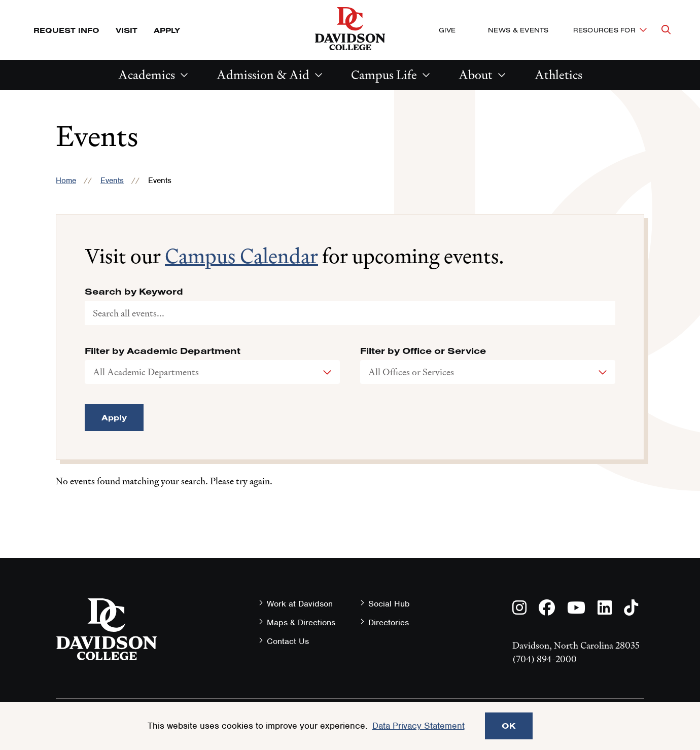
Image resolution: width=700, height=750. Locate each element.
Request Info (66, 30)
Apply (167, 30)
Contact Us (288, 641)
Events (112, 181)
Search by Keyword (134, 292)
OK (509, 726)
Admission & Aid (263, 75)
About (476, 75)
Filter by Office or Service (423, 351)
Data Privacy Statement (418, 726)
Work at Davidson (300, 604)
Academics (147, 75)
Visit (127, 30)
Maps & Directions (301, 622)
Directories (389, 622)
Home (66, 181)
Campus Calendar (241, 256)
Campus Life (384, 75)
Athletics (558, 75)
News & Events (518, 30)
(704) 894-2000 (545, 659)
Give (447, 30)
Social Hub (389, 604)
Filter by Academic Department (163, 351)
